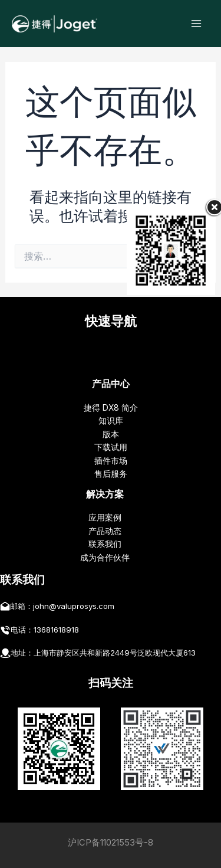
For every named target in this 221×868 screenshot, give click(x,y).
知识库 (111, 421)
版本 (111, 434)
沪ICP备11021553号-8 (111, 843)
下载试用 (111, 447)
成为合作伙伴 (105, 558)
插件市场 (111, 461)
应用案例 (105, 517)
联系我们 (105, 544)
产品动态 (105, 531)
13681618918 (56, 630)
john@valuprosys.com (74, 606)
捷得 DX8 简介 (111, 408)
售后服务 (111, 474)
